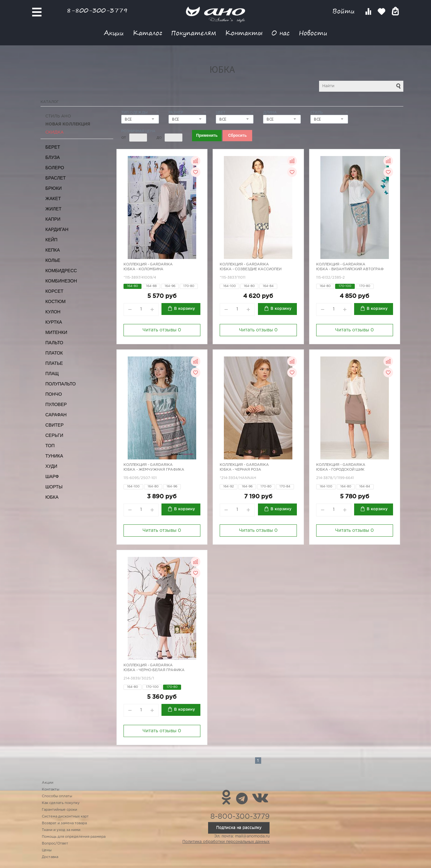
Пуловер (56, 404)
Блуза (53, 157)
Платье (54, 363)
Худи (51, 466)
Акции (114, 33)
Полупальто (60, 384)
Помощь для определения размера (74, 837)
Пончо (54, 394)
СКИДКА (55, 132)
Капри (53, 219)
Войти (345, 11)
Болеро (55, 168)
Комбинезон (61, 281)
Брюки (54, 188)
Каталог (147, 33)
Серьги (54, 435)
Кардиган (57, 229)
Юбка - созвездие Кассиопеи (251, 269)
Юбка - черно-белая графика (154, 670)
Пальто (54, 343)
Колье (53, 260)
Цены (47, 850)
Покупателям (194, 33)
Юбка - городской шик (340, 470)
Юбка (52, 497)
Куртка (54, 322)
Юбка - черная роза (240, 470)
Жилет (53, 209)
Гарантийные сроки (60, 810)
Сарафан (56, 415)
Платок (54, 353)
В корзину (184, 309)
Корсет (54, 291)
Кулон (53, 312)
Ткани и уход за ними (61, 830)
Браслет (55, 178)
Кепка (53, 250)
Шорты (54, 487)
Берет (53, 147)
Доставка (50, 857)
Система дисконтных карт (65, 817)
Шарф (52, 476)
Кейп (51, 240)
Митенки (56, 332)
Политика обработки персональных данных (226, 842)
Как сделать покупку (61, 803)
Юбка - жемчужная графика (154, 470)
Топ (50, 446)
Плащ (52, 374)
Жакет (53, 199)
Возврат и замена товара (64, 823)
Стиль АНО (58, 116)
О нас (281, 33)
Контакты (244, 33)
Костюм (55, 301)
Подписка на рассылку (239, 828)
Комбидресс (61, 271)
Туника (54, 456)
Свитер (55, 425)
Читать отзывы (162, 330)
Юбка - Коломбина (143, 269)
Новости (313, 33)
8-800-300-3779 (97, 10)
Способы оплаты (57, 796)
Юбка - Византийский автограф (350, 269)
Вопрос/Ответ (55, 844)
